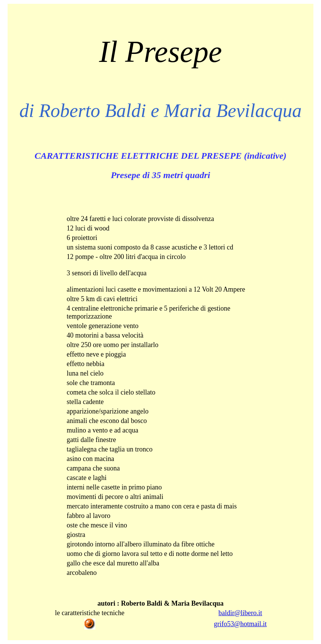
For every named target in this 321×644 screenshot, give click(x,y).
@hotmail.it (250, 624)
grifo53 (224, 624)
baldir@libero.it (240, 613)
